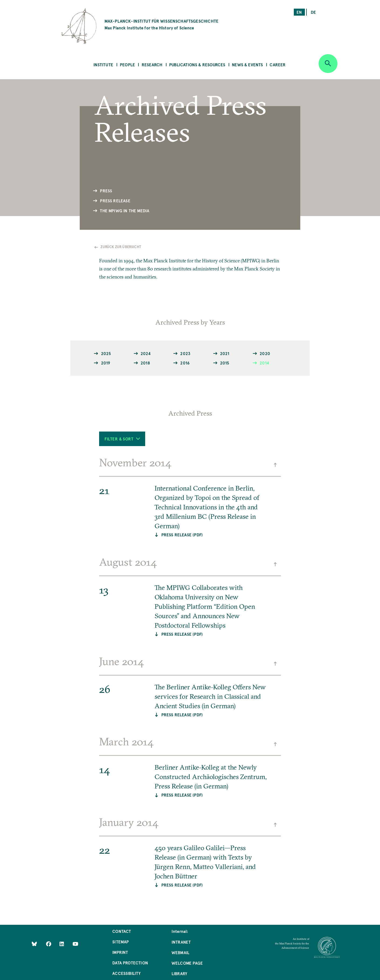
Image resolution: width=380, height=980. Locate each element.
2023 (185, 353)
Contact (122, 931)
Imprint (120, 952)
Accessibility (126, 973)
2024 (146, 353)
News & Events (247, 65)
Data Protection (130, 963)
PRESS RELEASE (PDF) (182, 535)
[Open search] (328, 64)
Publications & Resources (197, 65)
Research (152, 65)
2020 (265, 353)
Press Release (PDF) (182, 634)
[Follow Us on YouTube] (75, 943)
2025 (106, 353)
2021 (225, 353)
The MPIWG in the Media (125, 211)
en (299, 12)
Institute (103, 65)
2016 (185, 363)
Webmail (180, 952)
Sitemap (121, 942)
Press (106, 191)
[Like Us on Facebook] (49, 943)
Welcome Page (187, 963)
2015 (225, 363)
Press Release (115, 201)
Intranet (181, 942)
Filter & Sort (122, 439)
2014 (264, 363)
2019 (106, 363)
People (127, 65)
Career (278, 65)
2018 (145, 363)
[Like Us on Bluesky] (34, 943)
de (313, 12)
